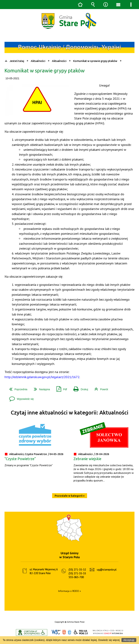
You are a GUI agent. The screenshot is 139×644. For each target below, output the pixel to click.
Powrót (100, 388)
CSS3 (69, 632)
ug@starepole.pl (107, 570)
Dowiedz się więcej (109, 640)
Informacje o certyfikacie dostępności (32, 633)
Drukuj (79, 388)
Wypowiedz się (20, 398)
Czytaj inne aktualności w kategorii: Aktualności (69, 413)
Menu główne (118, 5)
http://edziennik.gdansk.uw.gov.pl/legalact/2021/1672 (42, 377)
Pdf (60, 388)
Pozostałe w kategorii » (70, 496)
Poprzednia (17, 388)
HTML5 (64, 632)
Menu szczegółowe (131, 5)
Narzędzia (106, 5)
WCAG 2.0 (81, 632)
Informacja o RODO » (69, 591)
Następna (40, 388)
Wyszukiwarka (93, 5)
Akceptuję (129, 640)
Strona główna (80, 5)
